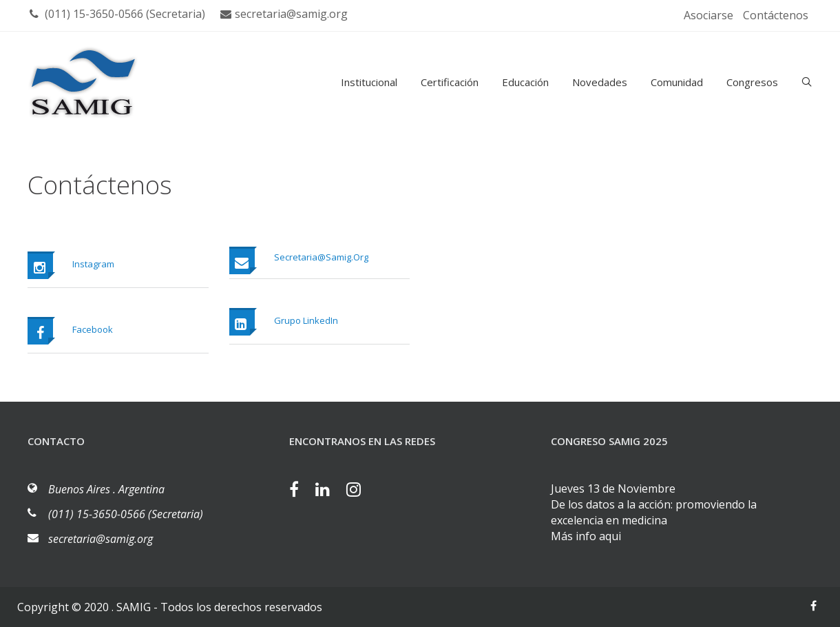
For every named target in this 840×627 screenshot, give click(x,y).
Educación (525, 82)
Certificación (450, 82)
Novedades (600, 82)
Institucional (369, 82)
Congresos (752, 82)
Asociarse (708, 15)
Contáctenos (776, 15)
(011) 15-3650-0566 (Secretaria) (117, 14)
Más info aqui (586, 536)
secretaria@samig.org (284, 14)
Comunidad (677, 82)
